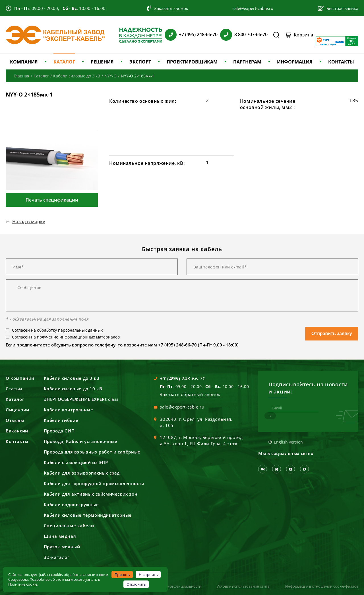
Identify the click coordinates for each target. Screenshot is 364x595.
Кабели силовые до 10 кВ (73, 389)
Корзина (303, 35)
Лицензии (17, 410)
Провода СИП (59, 431)
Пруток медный (62, 547)
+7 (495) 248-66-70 (198, 34)
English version (288, 442)
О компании (20, 378)
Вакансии (17, 431)
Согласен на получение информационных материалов (66, 337)
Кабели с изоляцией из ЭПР (76, 462)
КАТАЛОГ (64, 62)
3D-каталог (57, 557)
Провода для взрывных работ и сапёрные (92, 452)
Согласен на (57, 330)
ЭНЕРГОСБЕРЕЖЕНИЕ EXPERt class (81, 399)
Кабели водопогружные (71, 504)
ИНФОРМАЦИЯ (295, 62)
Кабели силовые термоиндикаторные (88, 515)
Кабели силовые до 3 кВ (72, 378)
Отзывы (15, 420)
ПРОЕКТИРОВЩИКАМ (192, 62)
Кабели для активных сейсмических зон (91, 494)
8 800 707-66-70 (251, 34)
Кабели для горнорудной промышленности (94, 483)
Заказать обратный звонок (190, 394)
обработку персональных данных (70, 330)
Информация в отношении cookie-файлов (322, 586)
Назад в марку (29, 221)
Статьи (14, 389)
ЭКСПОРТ (140, 62)
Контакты (17, 441)
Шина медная (60, 536)
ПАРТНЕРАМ (247, 62)
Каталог (15, 399)
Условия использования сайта (243, 586)
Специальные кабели (69, 526)
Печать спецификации (52, 200)
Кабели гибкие (61, 420)
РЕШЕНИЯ (102, 62)
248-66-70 (183, 378)
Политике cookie (23, 584)
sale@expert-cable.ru (182, 407)
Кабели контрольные (69, 410)
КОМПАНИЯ (24, 62)
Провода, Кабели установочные (81, 441)
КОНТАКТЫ (341, 62)
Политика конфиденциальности (173, 586)
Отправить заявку (332, 334)
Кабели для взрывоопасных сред (82, 473)
